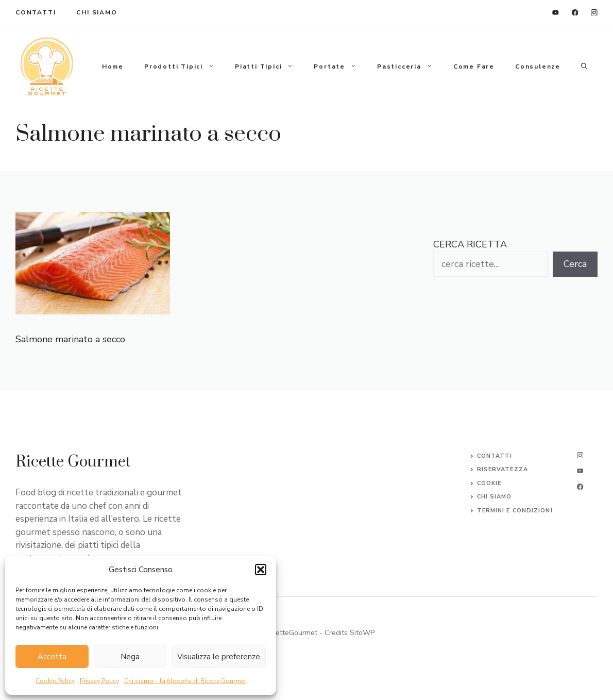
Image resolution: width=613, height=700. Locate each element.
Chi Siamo (97, 12)
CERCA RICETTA (470, 244)
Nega (130, 657)
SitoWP (362, 633)
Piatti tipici (269, 66)
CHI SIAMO (495, 497)
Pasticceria (410, 66)
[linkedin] (556, 13)
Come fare (474, 66)
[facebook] (575, 13)
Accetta (52, 657)
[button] (261, 570)
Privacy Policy (99, 681)
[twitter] (580, 471)
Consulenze (538, 66)
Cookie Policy (55, 681)
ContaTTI (36, 12)
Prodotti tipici (184, 66)
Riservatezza (503, 469)
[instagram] (594, 13)
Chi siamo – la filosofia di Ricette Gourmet (185, 681)
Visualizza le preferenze (219, 657)
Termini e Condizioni (515, 511)
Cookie (489, 483)
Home (113, 66)
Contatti (495, 456)
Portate (340, 66)
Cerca (575, 264)
